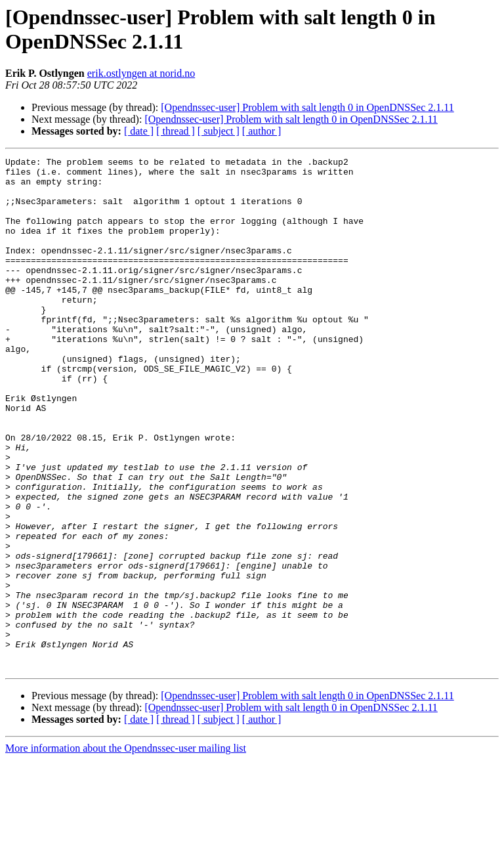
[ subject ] (219, 131)
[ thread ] (176, 131)
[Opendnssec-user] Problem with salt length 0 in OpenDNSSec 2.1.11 (307, 107)
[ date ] (139, 131)
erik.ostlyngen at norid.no (141, 73)
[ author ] (262, 131)
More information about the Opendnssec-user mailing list (126, 851)
